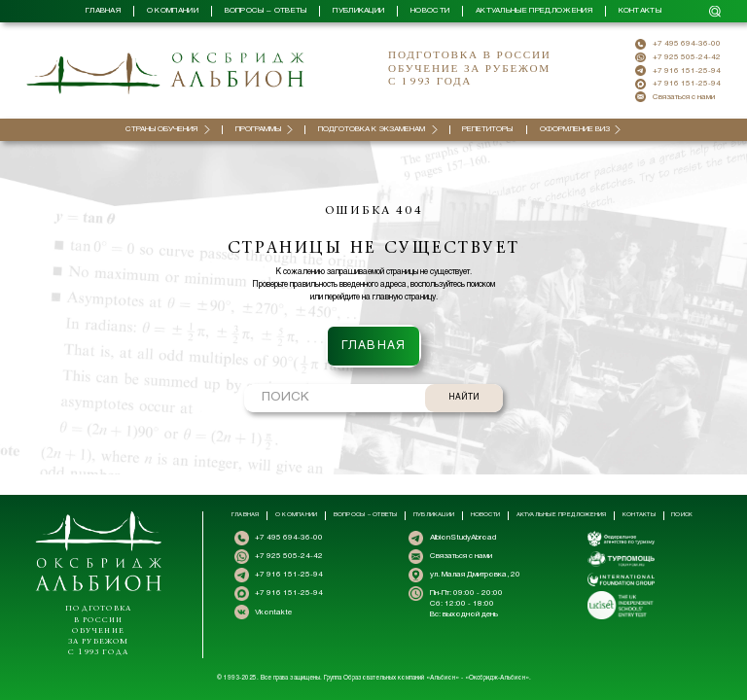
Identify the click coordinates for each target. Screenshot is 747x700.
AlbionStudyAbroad (463, 538)
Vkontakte (273, 612)
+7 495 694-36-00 (687, 44)
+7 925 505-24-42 (687, 57)
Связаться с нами (684, 97)
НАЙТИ (464, 377)
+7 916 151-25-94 (687, 71)
